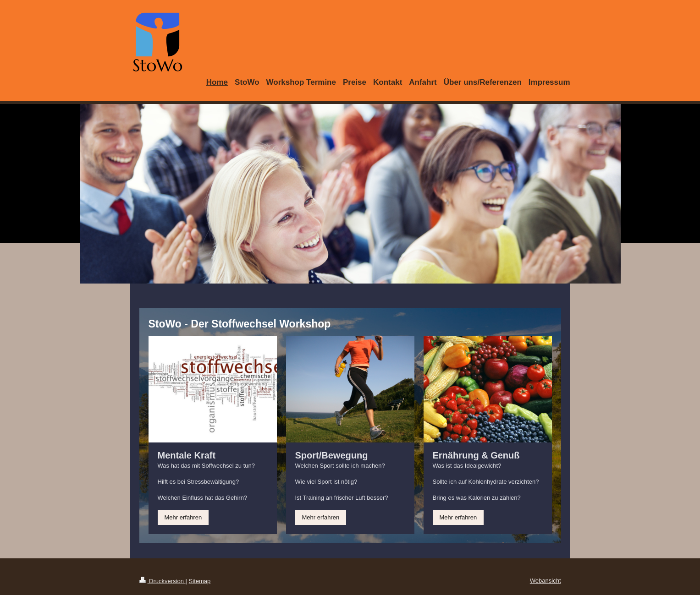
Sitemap (200, 581)
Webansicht (546, 581)
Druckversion (163, 581)
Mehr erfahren (183, 517)
